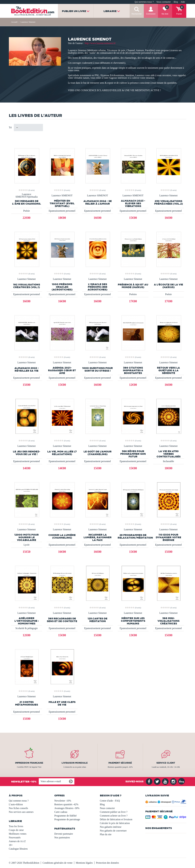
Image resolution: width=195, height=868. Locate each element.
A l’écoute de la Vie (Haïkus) (168, 286)
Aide (183, 2)
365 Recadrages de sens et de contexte (62, 620)
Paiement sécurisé (120, 763)
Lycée (26, 545)
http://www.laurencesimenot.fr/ (100, 43)
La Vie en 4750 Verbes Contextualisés (169, 454)
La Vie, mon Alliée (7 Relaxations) (62, 453)
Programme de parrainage (67, 819)
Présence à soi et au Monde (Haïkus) (133, 286)
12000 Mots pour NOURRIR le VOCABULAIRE (27, 537)
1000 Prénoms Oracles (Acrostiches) (62, 287)
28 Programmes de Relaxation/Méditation (133, 536)
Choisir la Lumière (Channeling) (62, 536)
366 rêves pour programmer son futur (133, 454)
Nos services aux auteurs (21, 812)
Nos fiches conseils (19, 808)
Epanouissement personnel (62, 211)
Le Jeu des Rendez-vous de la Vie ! (27, 453)
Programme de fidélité (65, 816)
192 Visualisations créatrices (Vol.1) (27, 286)
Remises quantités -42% (66, 804)
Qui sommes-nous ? (144, 2)
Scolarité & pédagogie (27, 628)
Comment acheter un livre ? (114, 816)
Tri (10, 127)
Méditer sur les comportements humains (133, 621)
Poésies (133, 294)
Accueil (14, 22)
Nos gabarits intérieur (111, 827)
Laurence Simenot (168, 196)
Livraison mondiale (75, 763)
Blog (176, 2)
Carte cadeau (61, 812)
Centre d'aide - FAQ (110, 801)
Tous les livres (16, 826)
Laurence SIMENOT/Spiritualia (26, 196)
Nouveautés (15, 837)
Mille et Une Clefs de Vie (62, 703)
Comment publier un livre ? (114, 812)
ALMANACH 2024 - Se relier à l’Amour (98, 202)
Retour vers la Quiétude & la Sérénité (168, 370)
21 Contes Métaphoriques (27, 703)
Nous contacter (164, 2)
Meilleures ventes (18, 834)
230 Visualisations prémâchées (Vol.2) (169, 202)
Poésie (27, 211)
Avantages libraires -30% (67, 808)
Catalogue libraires (18, 849)
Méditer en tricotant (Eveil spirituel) (62, 203)
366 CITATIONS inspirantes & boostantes (133, 370)
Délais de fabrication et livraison (116, 819)
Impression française (29, 763)
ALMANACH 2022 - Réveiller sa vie (27, 369)
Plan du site (106, 834)
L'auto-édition (16, 804)
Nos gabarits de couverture (113, 831)
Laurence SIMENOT (62, 196)
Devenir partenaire (64, 834)
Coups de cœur (16, 830)
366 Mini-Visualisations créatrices (168, 621)
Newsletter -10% (63, 801)
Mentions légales (84, 863)
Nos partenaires (62, 837)
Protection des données (108, 863)
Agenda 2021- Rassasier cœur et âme (62, 370)
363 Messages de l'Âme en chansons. (27, 202)
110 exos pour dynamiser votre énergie (168, 537)
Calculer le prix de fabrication (115, 823)
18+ (11, 845)
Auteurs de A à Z (17, 841)
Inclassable (168, 461)
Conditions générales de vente (57, 863)
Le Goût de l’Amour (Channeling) (98, 453)
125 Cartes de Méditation (97, 620)
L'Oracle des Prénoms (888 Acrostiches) (97, 287)
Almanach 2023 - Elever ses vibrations (133, 203)
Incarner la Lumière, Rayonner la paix (98, 537)
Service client (166, 763)
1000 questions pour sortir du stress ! (97, 369)
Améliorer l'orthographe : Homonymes (27, 621)
